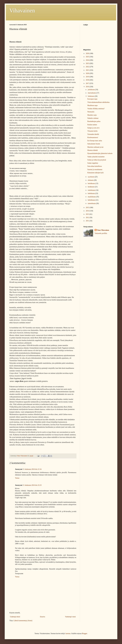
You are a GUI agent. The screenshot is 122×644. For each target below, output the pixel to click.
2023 (88, 63)
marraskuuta (92, 93)
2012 (88, 218)
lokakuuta (91, 96)
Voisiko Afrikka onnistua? (96, 109)
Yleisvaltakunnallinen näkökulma (98, 102)
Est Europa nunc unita (95, 141)
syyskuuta (91, 177)
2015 (88, 208)
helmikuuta (92, 200)
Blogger (84, 633)
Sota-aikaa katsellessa (95, 166)
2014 (88, 211)
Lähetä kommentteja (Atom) (23, 621)
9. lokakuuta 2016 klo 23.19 (32, 485)
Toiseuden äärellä (93, 134)
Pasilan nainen (92, 125)
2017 (88, 83)
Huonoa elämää (92, 150)
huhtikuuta (91, 193)
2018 (88, 80)
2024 (88, 60)
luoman (68, 633)
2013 (88, 214)
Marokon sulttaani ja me (95, 147)
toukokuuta (92, 190)
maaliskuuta (92, 197)
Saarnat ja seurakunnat (95, 170)
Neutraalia (91, 112)
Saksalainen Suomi (94, 144)
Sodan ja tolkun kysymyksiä (97, 160)
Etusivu (43, 617)
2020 (88, 73)
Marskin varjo (92, 115)
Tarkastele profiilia (101, 233)
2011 (88, 221)
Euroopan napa (92, 99)
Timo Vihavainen (103, 230)
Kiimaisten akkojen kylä (95, 173)
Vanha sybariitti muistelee (96, 157)
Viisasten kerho (92, 131)
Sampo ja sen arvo (93, 128)
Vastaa (17, 478)
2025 (88, 57)
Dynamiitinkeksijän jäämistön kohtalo (100, 153)
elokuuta (91, 180)
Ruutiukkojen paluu (94, 121)
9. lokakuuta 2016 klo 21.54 (32, 469)
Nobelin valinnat (93, 118)
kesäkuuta (91, 187)
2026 (88, 53)
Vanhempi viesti (70, 617)
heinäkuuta (92, 183)
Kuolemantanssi (93, 137)
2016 (88, 87)
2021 (88, 70)
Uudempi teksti (15, 617)
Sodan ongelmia (93, 163)
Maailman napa (92, 105)
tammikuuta (92, 203)
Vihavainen (22, 11)
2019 (88, 77)
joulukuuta (91, 90)
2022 (88, 67)
